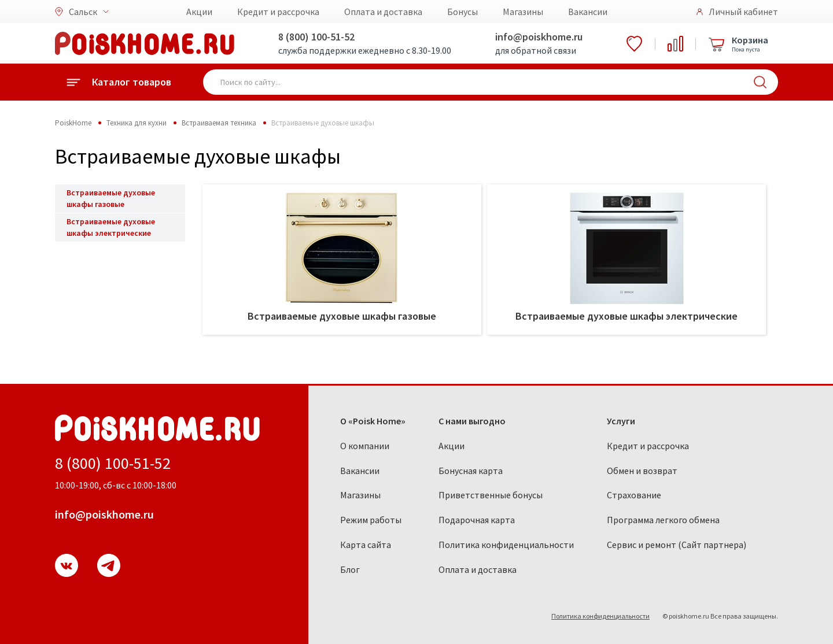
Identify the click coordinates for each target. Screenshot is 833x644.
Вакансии (588, 12)
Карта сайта (366, 545)
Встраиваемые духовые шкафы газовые (111, 198)
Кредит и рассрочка (278, 12)
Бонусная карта (471, 471)
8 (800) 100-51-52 (316, 37)
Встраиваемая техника (219, 123)
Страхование (634, 495)
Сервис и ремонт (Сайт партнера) (677, 545)
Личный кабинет (743, 12)
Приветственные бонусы (491, 495)
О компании (365, 446)
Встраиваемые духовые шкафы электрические (111, 227)
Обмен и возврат (642, 471)
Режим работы (371, 520)
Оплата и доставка (383, 12)
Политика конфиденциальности (506, 545)
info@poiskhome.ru (539, 37)
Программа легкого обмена (663, 520)
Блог (350, 569)
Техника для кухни (137, 123)
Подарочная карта (477, 520)
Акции (199, 12)
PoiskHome (73, 123)
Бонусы (462, 12)
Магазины (523, 12)
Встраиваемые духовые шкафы (323, 123)
